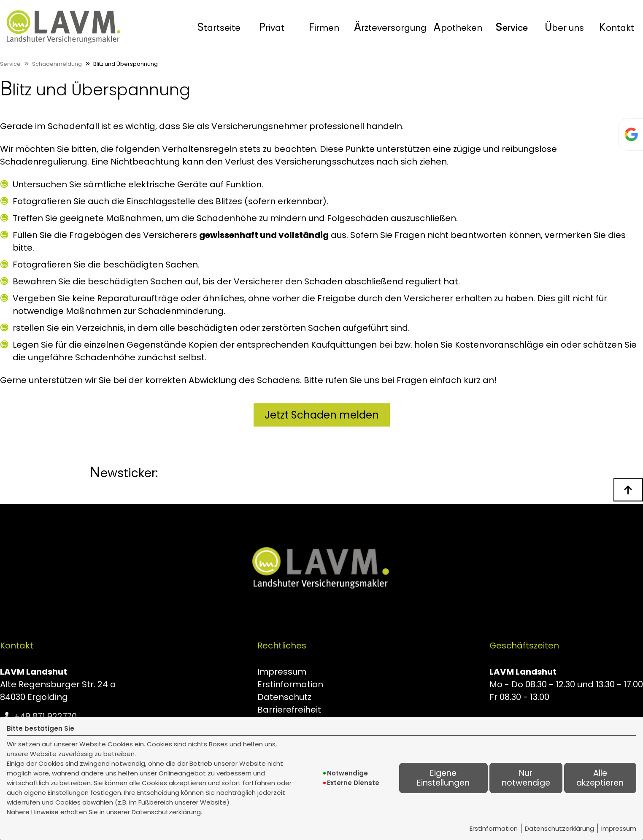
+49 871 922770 (45, 716)
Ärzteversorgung (390, 27)
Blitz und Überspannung (126, 64)
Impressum (619, 828)
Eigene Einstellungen (443, 778)
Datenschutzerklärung (559, 828)
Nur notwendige (526, 778)
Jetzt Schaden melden (322, 415)
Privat (272, 27)
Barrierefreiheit (289, 710)
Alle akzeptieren (600, 778)
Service (512, 27)
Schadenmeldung (57, 64)
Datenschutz (284, 697)
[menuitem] (219, 27)
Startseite (219, 27)
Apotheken (458, 27)
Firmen (324, 27)
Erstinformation (494, 828)
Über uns (564, 27)
